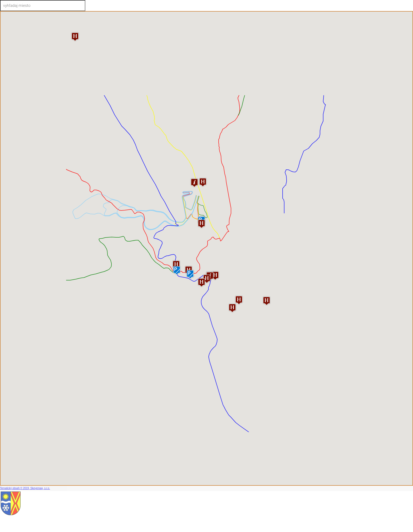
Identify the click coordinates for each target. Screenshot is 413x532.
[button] (267, 301)
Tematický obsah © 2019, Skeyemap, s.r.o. (25, 488)
